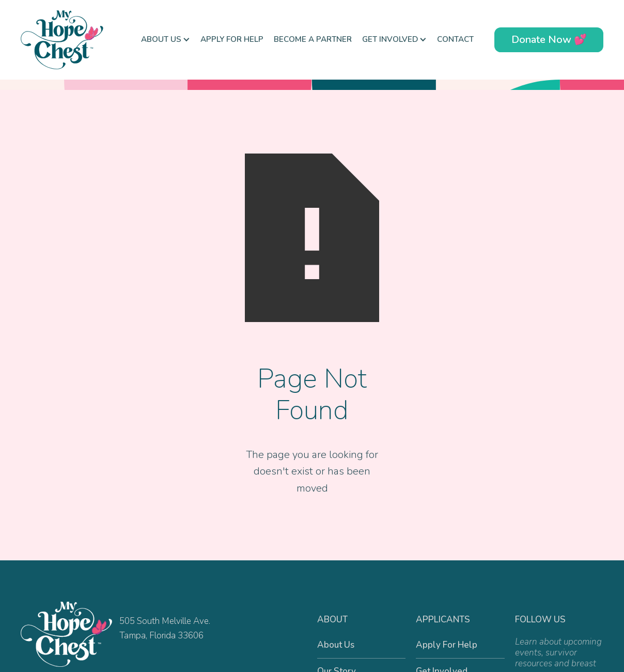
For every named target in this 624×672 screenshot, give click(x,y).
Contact (455, 39)
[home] (72, 40)
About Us (336, 645)
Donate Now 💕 (549, 40)
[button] (166, 40)
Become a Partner (313, 39)
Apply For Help (232, 39)
